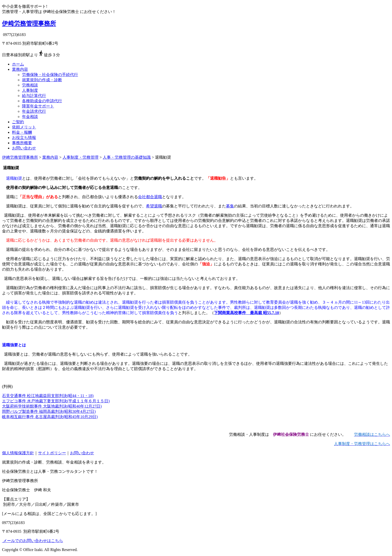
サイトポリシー (52, 453)
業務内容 (20, 69)
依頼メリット (24, 127)
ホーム (18, 64)
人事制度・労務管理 (80, 157)
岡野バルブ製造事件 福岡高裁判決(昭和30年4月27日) (49, 411)
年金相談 (30, 117)
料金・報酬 (22, 132)
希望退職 (154, 206)
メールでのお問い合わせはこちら (32, 541)
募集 (230, 206)
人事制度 (30, 90)
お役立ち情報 (24, 138)
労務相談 (30, 85)
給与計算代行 (34, 96)
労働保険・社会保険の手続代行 (50, 75)
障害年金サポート (38, 106)
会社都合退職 (150, 197)
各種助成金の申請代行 (42, 101)
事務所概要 (22, 143)
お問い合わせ (24, 148)
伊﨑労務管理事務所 (29, 23)
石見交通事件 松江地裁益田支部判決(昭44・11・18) (48, 396)
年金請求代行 (34, 111)
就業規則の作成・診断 (42, 80)
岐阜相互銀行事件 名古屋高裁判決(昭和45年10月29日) (50, 417)
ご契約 (18, 122)
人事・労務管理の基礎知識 (127, 157)
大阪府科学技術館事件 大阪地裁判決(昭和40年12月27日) (52, 406)
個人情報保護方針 (18, 453)
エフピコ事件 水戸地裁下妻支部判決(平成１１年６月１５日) (56, 401)
